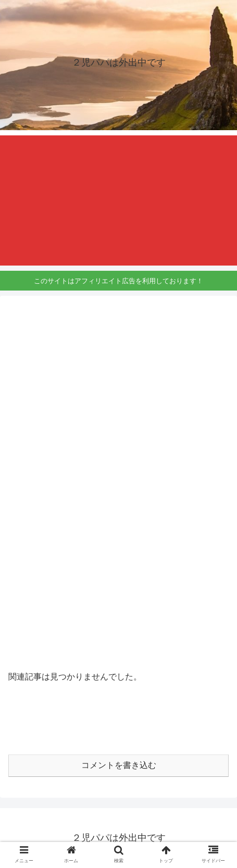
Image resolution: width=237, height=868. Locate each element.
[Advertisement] (119, 200)
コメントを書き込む (119, 765)
